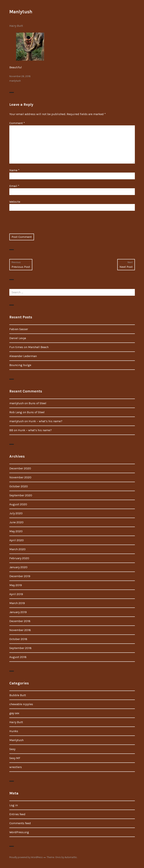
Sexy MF (15, 758)
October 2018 (18, 639)
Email (14, 186)
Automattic (71, 857)
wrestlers (16, 767)
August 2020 (18, 504)
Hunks (14, 731)
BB (11, 430)
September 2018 (20, 648)
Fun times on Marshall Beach (29, 347)
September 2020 (21, 495)
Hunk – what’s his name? (45, 421)
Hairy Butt (16, 26)
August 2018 (18, 657)
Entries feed (17, 814)
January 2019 (18, 612)
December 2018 (20, 621)
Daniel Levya (18, 338)
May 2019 (16, 585)
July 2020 (16, 513)
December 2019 (20, 576)
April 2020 (17, 540)
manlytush (15, 81)
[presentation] (38, 224)
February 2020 (19, 558)
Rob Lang (16, 412)
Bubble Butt (18, 695)
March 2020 (17, 549)
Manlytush (21, 12)
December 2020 (20, 468)
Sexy (12, 749)
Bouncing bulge (20, 365)
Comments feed (20, 823)
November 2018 (20, 630)
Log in (14, 805)
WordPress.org (19, 832)
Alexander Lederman (23, 356)
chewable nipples (21, 704)
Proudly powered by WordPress (26, 857)
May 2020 (16, 531)
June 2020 (16, 522)
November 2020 (20, 477)
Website (15, 202)
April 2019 (16, 594)
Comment (17, 123)
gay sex (14, 713)
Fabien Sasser (19, 329)
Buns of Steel (37, 403)
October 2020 (19, 486)
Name (14, 170)
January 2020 (18, 567)
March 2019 (17, 603)
